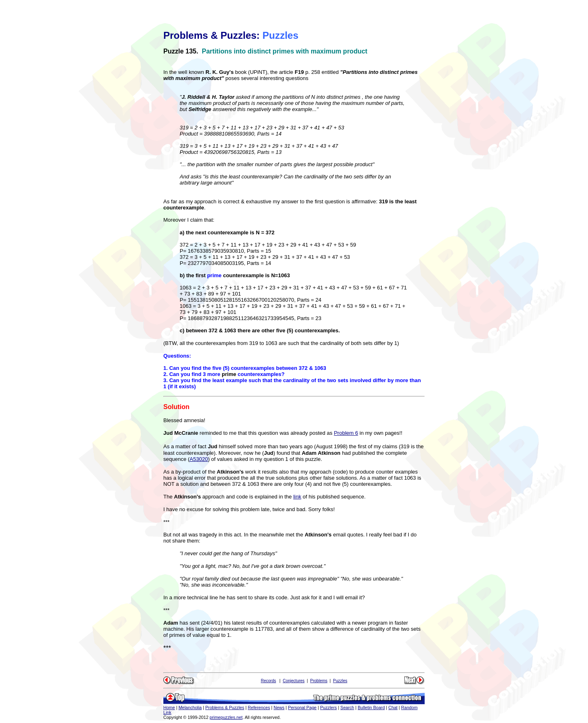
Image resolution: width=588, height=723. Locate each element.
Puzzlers (329, 707)
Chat (393, 707)
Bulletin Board (371, 707)
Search (347, 707)
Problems (319, 681)
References (259, 707)
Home (169, 707)
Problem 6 (346, 433)
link (297, 497)
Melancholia (190, 707)
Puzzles (340, 681)
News (279, 707)
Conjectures (293, 681)
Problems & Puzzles (225, 707)
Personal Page (302, 707)
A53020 (199, 459)
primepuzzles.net (226, 717)
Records (268, 681)
